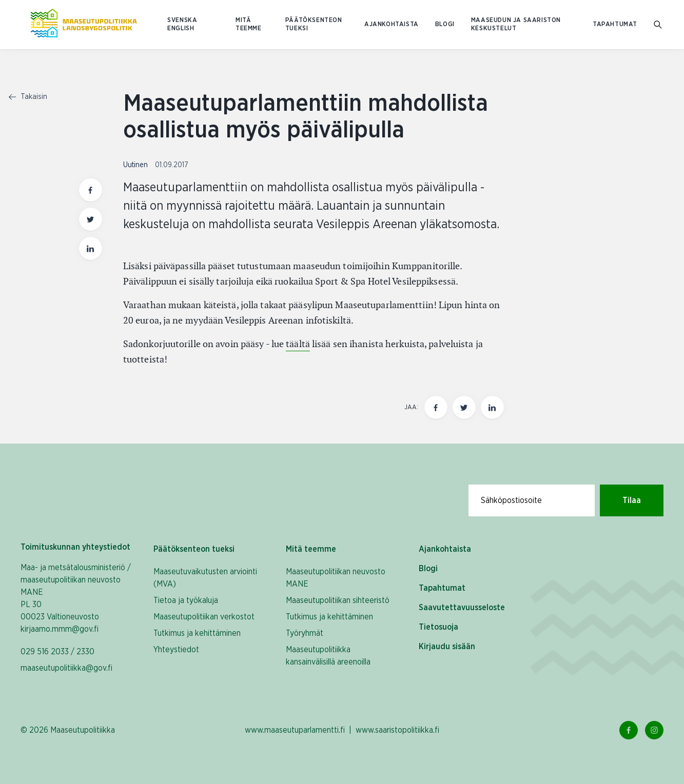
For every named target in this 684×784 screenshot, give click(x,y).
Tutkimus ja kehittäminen (197, 633)
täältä (298, 344)
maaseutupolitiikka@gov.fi (66, 668)
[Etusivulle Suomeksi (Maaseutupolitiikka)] (84, 25)
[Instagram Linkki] (654, 730)
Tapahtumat (615, 24)
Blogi (445, 24)
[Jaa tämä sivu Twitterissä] (464, 407)
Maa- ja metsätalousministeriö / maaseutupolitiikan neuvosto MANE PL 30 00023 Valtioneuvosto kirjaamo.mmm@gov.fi (76, 598)
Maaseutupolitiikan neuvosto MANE (336, 578)
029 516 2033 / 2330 (57, 652)
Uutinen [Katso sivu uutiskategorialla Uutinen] (136, 165)
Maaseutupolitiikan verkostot (204, 617)
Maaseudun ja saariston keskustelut (516, 24)
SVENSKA (182, 20)
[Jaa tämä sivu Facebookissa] (436, 407)
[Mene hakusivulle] (659, 25)
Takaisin (28, 97)
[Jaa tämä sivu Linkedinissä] (492, 407)
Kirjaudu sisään (447, 647)
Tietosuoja (438, 627)
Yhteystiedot (176, 650)
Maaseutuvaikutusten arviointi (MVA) (205, 578)
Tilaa (632, 500)
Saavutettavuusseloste (462, 608)
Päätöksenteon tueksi (314, 24)
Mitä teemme (249, 24)
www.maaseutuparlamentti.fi (295, 730)
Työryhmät (305, 633)
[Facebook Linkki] (629, 730)
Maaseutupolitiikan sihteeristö (338, 600)
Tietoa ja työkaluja (186, 600)
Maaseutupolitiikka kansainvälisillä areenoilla (328, 656)
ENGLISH (181, 28)
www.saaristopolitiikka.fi (397, 730)
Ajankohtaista (392, 24)
